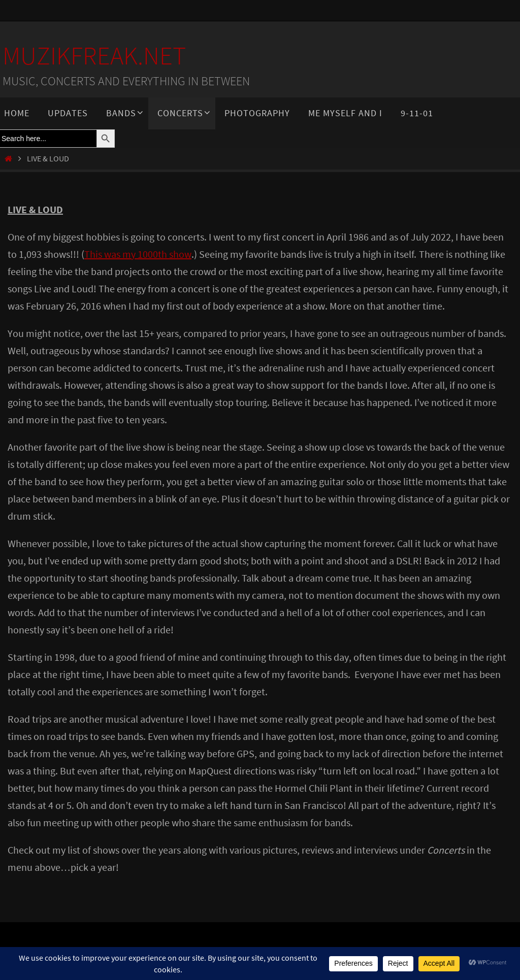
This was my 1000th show (138, 254)
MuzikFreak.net (94, 56)
